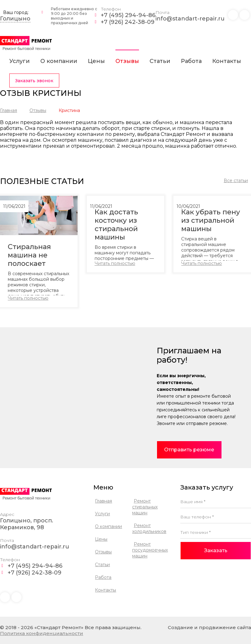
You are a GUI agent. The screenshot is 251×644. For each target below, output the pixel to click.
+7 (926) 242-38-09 (128, 22)
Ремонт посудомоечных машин (150, 550)
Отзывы (127, 61)
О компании (59, 61)
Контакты (227, 61)
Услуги (20, 61)
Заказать (216, 550)
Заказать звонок (34, 81)
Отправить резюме (189, 450)
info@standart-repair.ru (190, 19)
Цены (96, 61)
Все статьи (236, 181)
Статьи (160, 61)
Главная (9, 110)
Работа (191, 61)
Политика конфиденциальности (42, 633)
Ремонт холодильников (149, 528)
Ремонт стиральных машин (145, 507)
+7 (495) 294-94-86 (128, 15)
